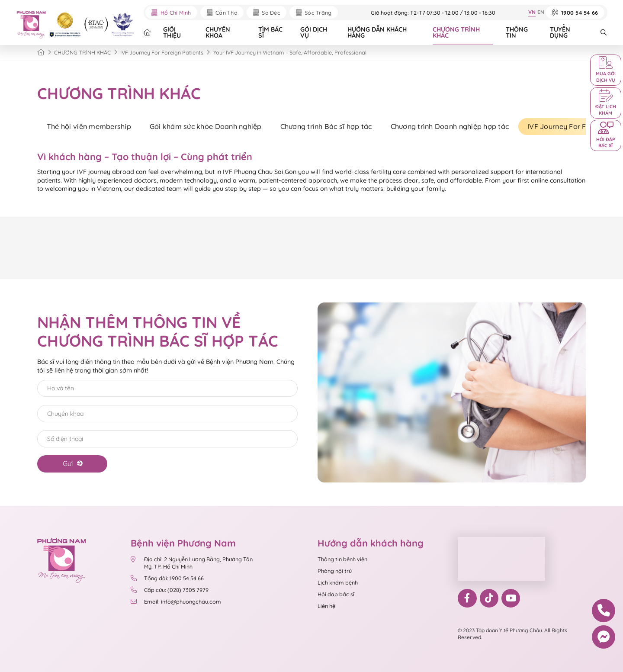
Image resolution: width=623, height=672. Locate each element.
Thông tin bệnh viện (342, 559)
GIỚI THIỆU (172, 32)
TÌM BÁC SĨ (270, 32)
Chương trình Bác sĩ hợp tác (326, 126)
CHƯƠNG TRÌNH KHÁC (456, 32)
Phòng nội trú (335, 571)
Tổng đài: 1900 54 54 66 (167, 578)
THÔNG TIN (517, 32)
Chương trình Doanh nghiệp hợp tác (450, 126)
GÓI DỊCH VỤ (314, 32)
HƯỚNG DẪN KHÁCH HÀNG (377, 32)
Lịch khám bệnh (338, 582)
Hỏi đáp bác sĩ (336, 594)
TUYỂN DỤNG (560, 32)
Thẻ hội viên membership (89, 126)
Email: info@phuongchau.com (176, 601)
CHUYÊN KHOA (218, 32)
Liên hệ (326, 606)
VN (532, 12)
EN (541, 12)
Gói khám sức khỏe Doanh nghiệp (206, 126)
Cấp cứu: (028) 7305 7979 (169, 590)
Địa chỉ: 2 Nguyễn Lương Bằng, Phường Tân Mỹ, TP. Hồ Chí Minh (191, 563)
